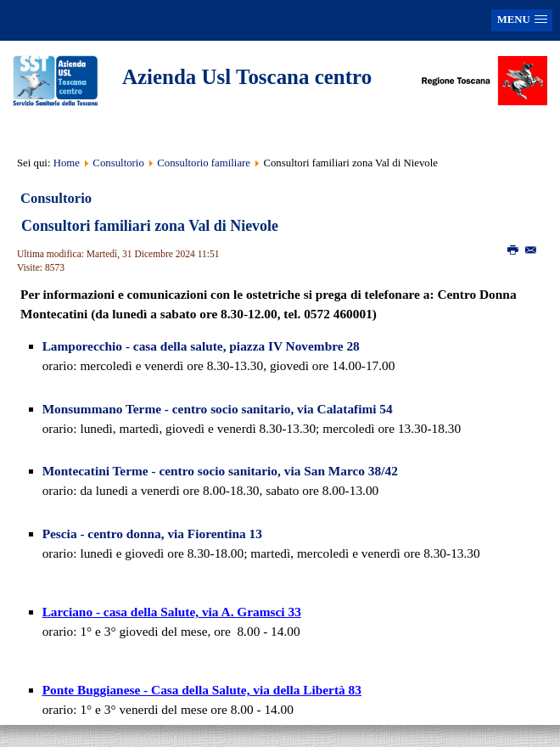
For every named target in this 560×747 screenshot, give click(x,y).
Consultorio (118, 163)
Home (67, 163)
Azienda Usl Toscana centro (247, 77)
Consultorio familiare (204, 163)
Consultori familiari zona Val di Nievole (150, 226)
